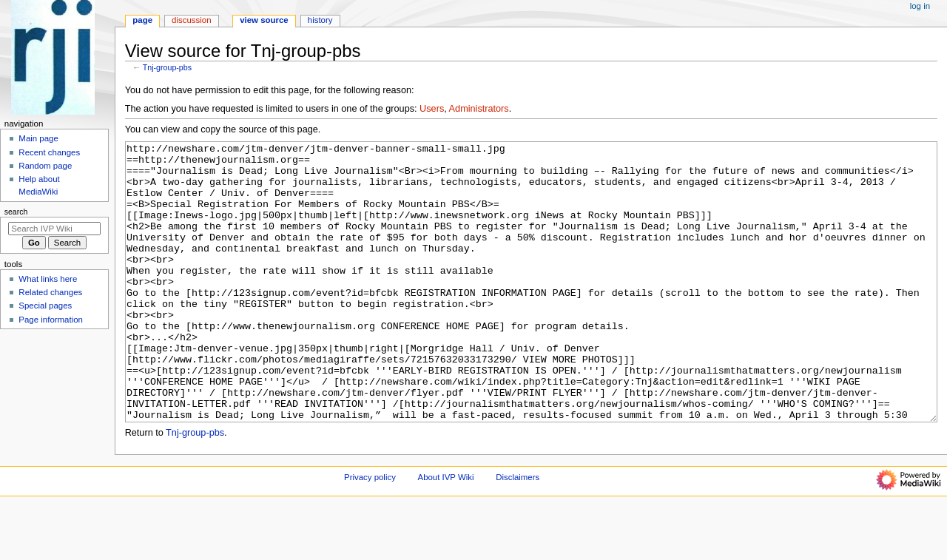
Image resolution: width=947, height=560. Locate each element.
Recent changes (49, 152)
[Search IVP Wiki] (54, 229)
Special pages (45, 306)
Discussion (191, 20)
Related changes (50, 292)
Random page (45, 166)
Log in (920, 6)
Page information (51, 320)
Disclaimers (518, 533)
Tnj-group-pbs (167, 67)
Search (16, 212)
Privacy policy (370, 533)
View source (264, 20)
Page (142, 20)
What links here (48, 279)
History (320, 20)
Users (432, 109)
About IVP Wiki (446, 533)
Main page (38, 138)
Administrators (479, 109)
